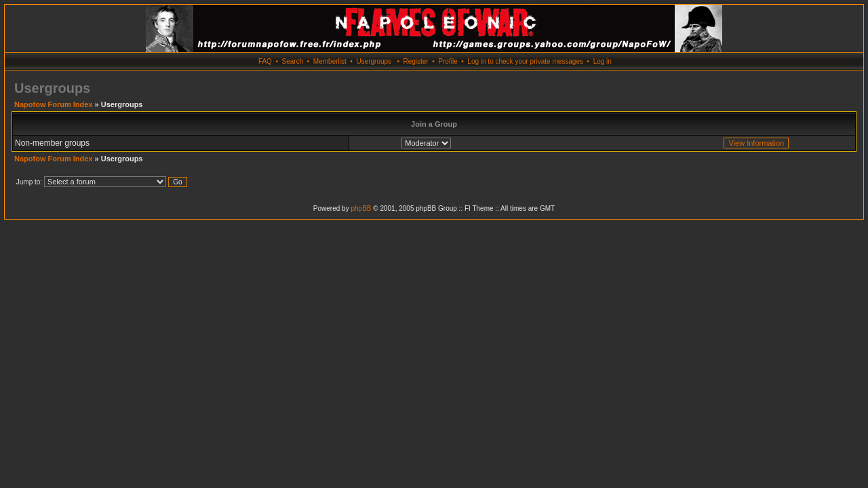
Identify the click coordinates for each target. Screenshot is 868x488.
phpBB (361, 208)
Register (415, 61)
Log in (603, 61)
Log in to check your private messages (525, 61)
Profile (448, 61)
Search (293, 61)
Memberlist (330, 61)
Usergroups (374, 61)
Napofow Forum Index (54, 104)
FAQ (265, 61)
